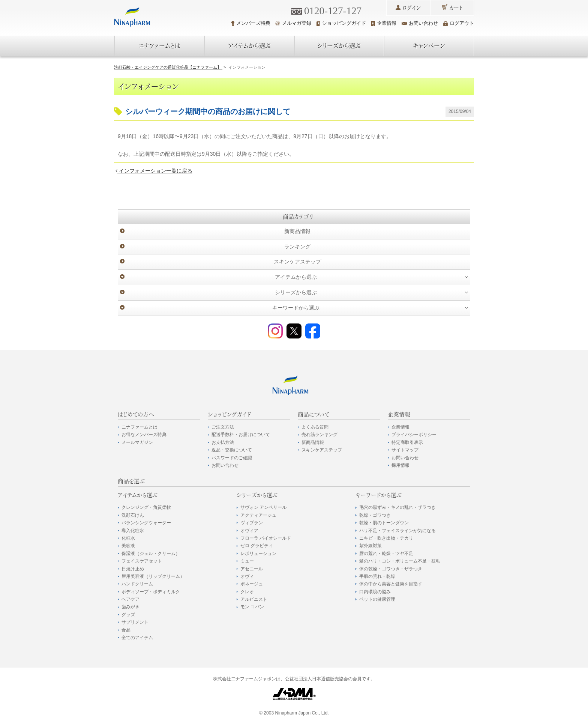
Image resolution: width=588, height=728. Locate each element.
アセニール (252, 569)
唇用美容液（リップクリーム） (153, 576)
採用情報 (400, 465)
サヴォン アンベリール (263, 507)
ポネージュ (252, 584)
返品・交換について (232, 450)
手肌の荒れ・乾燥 (377, 576)
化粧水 (128, 538)
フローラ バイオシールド (266, 538)
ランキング (297, 247)
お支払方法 (223, 442)
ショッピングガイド (341, 23)
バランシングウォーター (146, 523)
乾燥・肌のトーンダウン (384, 523)
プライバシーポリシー (414, 435)
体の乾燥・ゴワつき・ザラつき (391, 569)
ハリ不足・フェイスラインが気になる (397, 531)
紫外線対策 (370, 546)
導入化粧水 (133, 531)
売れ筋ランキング (319, 435)
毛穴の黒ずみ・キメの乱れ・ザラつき (397, 507)
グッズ (128, 615)
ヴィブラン (252, 523)
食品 (126, 630)
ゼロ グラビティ (257, 546)
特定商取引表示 (407, 442)
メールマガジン (137, 442)
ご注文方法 (223, 427)
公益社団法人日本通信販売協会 (316, 679)
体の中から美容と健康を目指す (391, 584)
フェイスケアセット (142, 561)
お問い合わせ (420, 23)
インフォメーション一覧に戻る (154, 171)
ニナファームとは (159, 46)
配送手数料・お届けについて (241, 435)
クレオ (247, 592)
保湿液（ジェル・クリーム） (151, 554)
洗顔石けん (133, 515)
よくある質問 (315, 427)
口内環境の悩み (375, 592)
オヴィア (249, 531)
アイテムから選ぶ (249, 46)
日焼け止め (133, 569)
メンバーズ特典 (251, 23)
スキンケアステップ (297, 262)
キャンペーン (429, 46)
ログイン (412, 8)
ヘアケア (130, 599)
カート (456, 8)
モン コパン (252, 607)
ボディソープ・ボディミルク (151, 592)
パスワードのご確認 (232, 458)
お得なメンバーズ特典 (144, 435)
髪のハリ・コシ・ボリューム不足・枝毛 (400, 561)
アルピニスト (254, 599)
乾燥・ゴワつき (375, 515)
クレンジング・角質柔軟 (146, 507)
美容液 (128, 546)
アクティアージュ (258, 515)
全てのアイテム (137, 638)
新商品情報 (297, 231)
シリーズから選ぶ (339, 46)
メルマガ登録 (293, 23)
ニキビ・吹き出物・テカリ (386, 538)
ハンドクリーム (137, 584)
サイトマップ (405, 450)
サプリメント (135, 622)
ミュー (247, 561)
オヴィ (247, 576)
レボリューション (258, 554)
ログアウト (459, 23)
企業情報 (384, 23)
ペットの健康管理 (377, 599)
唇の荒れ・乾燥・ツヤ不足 (386, 554)
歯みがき (130, 607)
